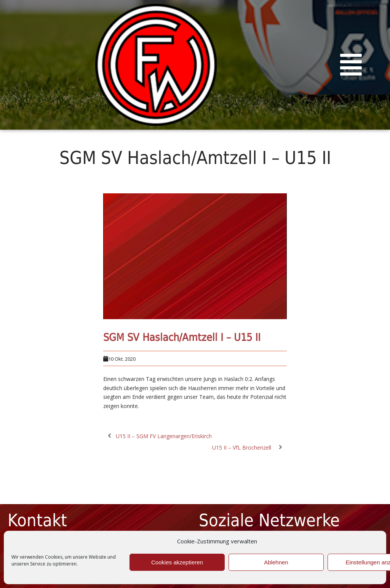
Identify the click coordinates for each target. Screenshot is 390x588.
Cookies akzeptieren (177, 562)
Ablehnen (276, 562)
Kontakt (37, 520)
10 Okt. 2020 (122, 359)
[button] (351, 65)
